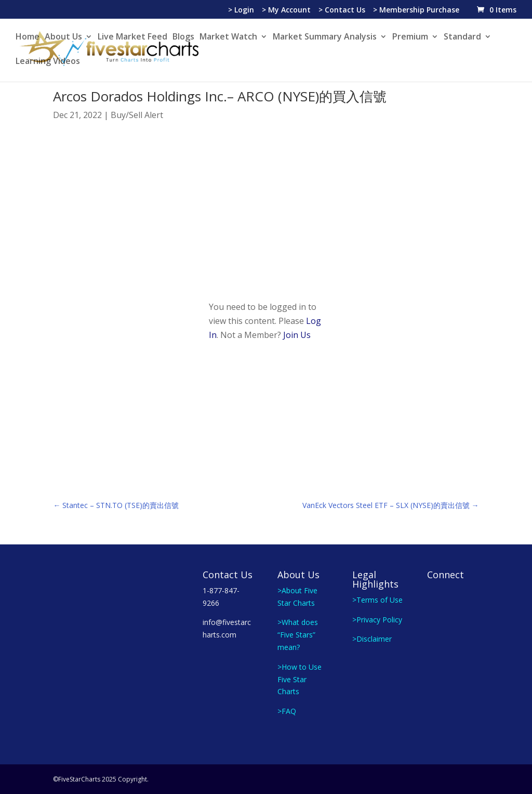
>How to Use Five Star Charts (300, 679)
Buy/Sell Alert (137, 115)
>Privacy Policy (377, 620)
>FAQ (287, 711)
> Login (241, 10)
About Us (63, 37)
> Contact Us (342, 10)
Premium (410, 37)
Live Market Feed (132, 37)
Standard (462, 37)
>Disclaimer (372, 639)
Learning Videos (48, 62)
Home (28, 37)
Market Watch (228, 37)
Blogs (183, 37)
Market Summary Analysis (325, 37)
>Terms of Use (377, 600)
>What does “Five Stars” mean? (298, 635)
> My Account (286, 10)
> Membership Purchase (416, 10)
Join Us (297, 335)
